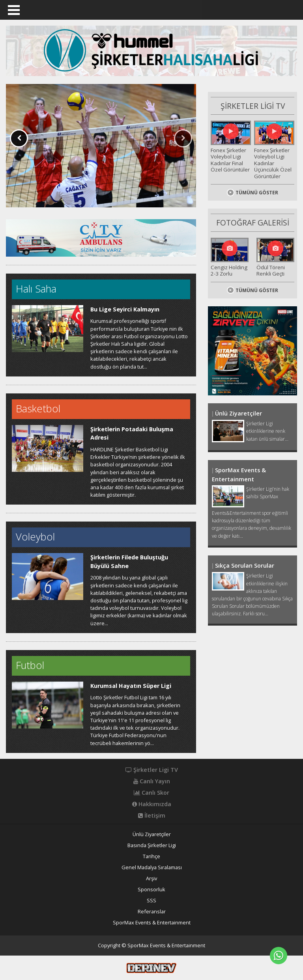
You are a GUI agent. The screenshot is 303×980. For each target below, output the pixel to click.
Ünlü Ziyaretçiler (152, 834)
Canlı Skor (151, 793)
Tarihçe (151, 856)
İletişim (152, 816)
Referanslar (152, 912)
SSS (151, 901)
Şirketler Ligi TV (152, 770)
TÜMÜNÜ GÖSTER (252, 189)
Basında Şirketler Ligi (152, 845)
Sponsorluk (151, 890)
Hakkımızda (152, 804)
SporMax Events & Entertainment (152, 923)
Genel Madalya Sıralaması (152, 867)
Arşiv (151, 878)
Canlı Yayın (152, 781)
